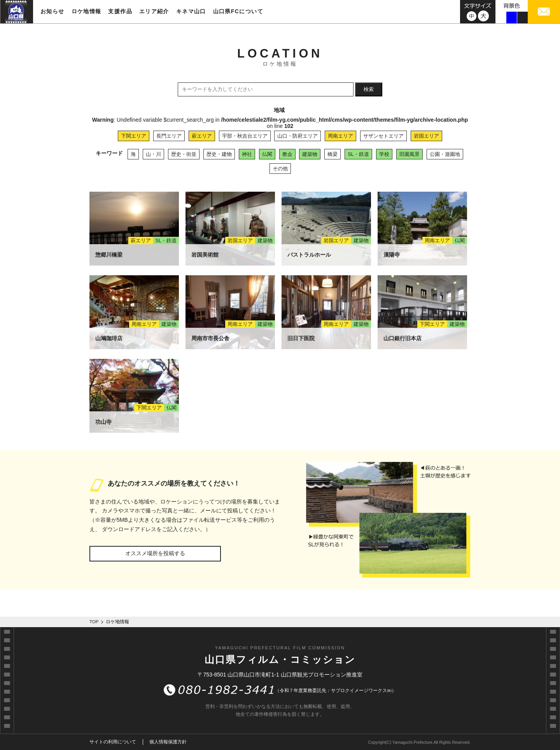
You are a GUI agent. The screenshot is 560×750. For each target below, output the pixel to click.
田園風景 (409, 154)
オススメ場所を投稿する (155, 553)
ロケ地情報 (87, 11)
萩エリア (202, 136)
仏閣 (267, 154)
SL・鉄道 (358, 154)
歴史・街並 (184, 154)
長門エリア (169, 136)
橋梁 (332, 154)
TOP (94, 622)
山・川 (153, 154)
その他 (280, 169)
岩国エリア (426, 136)
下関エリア (134, 136)
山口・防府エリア (297, 136)
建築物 (310, 154)
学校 (384, 154)
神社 (247, 154)
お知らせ (52, 11)
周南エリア (340, 136)
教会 (287, 154)
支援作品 (120, 11)
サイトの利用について (113, 742)
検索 (369, 89)
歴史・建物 (219, 154)
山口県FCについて (238, 11)
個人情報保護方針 (168, 742)
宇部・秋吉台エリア (245, 136)
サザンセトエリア (383, 136)
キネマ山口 (191, 11)
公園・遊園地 (445, 154)
